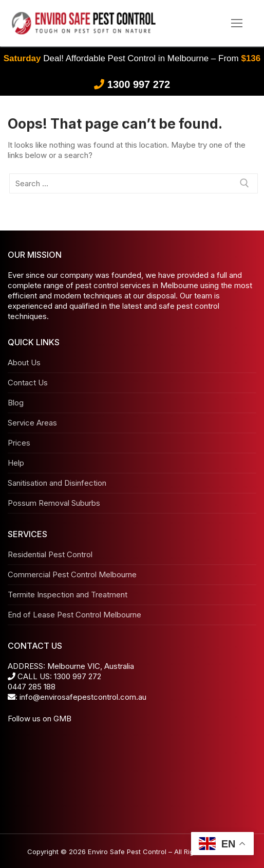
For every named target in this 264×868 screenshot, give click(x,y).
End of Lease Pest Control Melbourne (74, 615)
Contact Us (28, 383)
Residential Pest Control (50, 554)
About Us (24, 362)
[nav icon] (237, 23)
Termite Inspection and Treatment (68, 595)
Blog (16, 403)
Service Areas (32, 423)
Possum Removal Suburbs (54, 503)
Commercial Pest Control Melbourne (72, 574)
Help (16, 463)
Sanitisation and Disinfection (57, 483)
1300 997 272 (139, 84)
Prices (19, 443)
